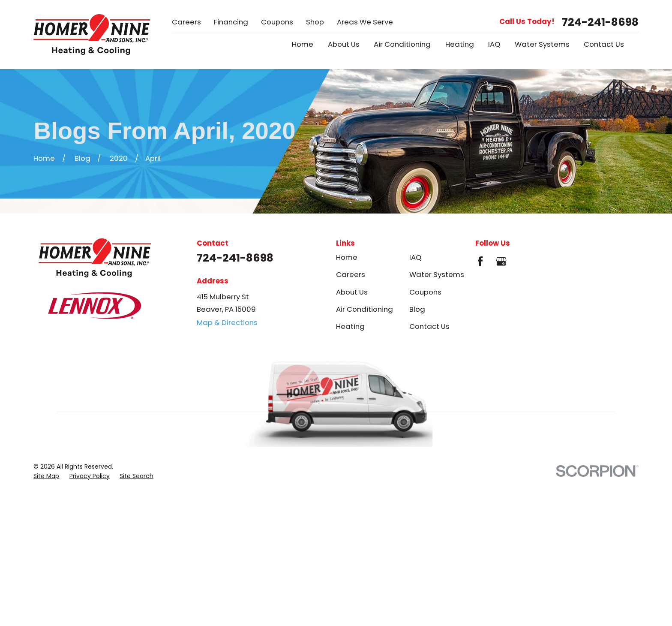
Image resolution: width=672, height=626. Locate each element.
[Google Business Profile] (501, 261)
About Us (352, 292)
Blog (417, 309)
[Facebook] (480, 261)
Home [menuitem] (303, 44)
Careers (186, 22)
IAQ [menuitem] (494, 44)
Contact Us (429, 326)
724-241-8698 (600, 22)
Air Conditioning (364, 309)
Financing (231, 22)
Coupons (277, 22)
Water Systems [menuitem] (542, 44)
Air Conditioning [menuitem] (402, 44)
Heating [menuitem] (460, 44)
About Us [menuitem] (344, 44)
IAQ (415, 257)
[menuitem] (46, 476)
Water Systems (437, 274)
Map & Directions (227, 322)
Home (347, 257)
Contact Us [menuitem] (604, 44)
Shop (315, 22)
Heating (350, 326)
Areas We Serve (365, 22)
